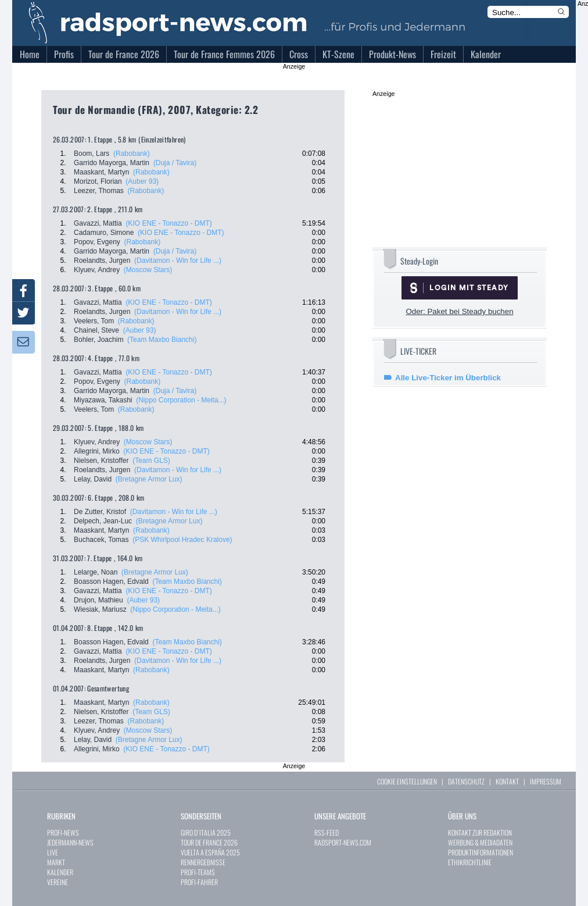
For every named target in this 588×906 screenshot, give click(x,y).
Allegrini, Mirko (97, 451)
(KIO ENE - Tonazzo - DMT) (168, 223)
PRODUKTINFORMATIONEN (481, 852)
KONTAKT (507, 781)
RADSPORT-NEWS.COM (343, 842)
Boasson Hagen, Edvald (111, 582)
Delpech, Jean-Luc (103, 521)
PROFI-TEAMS (198, 872)
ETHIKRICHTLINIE (470, 862)
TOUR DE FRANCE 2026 (209, 842)
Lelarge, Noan (96, 572)
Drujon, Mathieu (98, 600)
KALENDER (60, 872)
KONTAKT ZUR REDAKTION (480, 832)
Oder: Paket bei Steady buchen (459, 311)
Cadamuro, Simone (104, 233)
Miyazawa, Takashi (103, 400)
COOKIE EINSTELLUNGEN (407, 781)
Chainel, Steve (96, 330)
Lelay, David (93, 479)
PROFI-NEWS (63, 832)
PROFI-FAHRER (199, 882)
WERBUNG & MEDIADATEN (480, 842)
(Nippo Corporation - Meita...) (181, 400)
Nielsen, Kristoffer (101, 461)
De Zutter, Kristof (100, 512)
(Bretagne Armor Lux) (149, 479)
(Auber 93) (142, 181)
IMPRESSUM (546, 781)
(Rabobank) (132, 154)
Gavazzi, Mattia (98, 223)
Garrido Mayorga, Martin (112, 163)
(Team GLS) (151, 461)
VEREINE (58, 882)
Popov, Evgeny (97, 242)
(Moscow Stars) (148, 270)
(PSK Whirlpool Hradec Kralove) (182, 540)
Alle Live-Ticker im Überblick (448, 378)
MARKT (56, 862)
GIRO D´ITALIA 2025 (206, 832)
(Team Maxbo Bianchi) (162, 340)
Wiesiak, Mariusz (100, 609)
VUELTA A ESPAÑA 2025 (210, 852)
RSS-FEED (327, 832)
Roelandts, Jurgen (102, 261)
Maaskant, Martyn (101, 172)
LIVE (53, 852)
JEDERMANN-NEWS (70, 842)
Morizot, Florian (98, 181)
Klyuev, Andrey (97, 270)
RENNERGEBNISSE (203, 862)
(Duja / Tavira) (175, 163)
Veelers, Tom (94, 321)
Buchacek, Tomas (101, 540)
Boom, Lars (92, 154)
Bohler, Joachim (98, 340)
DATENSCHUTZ (466, 781)
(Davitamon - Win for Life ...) (178, 261)
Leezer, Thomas (99, 191)
